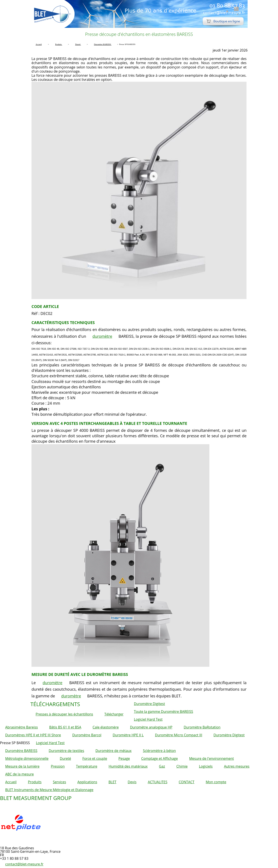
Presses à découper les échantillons (64, 714)
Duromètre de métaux (113, 751)
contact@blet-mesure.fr (24, 864)
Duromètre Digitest (150, 704)
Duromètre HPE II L (128, 735)
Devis (132, 782)
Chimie (182, 766)
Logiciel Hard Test (148, 719)
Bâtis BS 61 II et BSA (65, 727)
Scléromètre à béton (159, 751)
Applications (87, 782)
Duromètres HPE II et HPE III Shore (33, 735)
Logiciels (206, 766)
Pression (58, 766)
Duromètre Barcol (87, 735)
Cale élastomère (106, 727)
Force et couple (95, 758)
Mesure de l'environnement (212, 758)
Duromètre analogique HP (151, 727)
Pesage (124, 758)
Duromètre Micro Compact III (179, 735)
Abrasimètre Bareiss (22, 727)
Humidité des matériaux (128, 766)
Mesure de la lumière (22, 766)
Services (59, 782)
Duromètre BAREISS (21, 751)
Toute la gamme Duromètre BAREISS (164, 712)
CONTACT (187, 782)
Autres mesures (237, 766)
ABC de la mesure (19, 774)
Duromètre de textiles (66, 751)
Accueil (11, 782)
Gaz (162, 766)
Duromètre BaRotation (202, 727)
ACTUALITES (157, 782)
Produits (35, 782)
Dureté (65, 758)
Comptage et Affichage (160, 758)
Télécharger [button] (114, 714)
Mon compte (216, 782)
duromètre (102, 336)
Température (87, 766)
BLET (112, 782)
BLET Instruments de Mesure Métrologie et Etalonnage (49, 790)
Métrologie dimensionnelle (27, 758)
